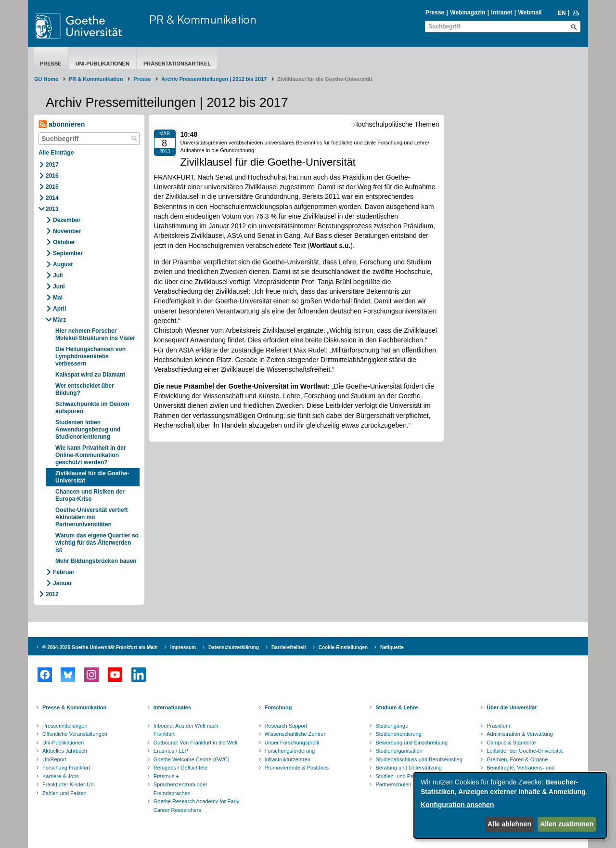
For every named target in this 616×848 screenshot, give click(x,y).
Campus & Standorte (511, 743)
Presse (435, 13)
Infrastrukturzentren (288, 759)
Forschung (278, 707)
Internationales (172, 707)
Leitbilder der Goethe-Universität (525, 751)
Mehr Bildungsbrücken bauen (96, 561)
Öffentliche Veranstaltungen (75, 734)
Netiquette (392, 647)
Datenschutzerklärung (234, 647)
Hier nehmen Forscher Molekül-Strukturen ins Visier (95, 334)
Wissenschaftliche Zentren (296, 734)
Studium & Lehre (397, 707)
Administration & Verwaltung (520, 734)
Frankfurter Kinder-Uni (69, 784)
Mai (58, 298)
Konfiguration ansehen (457, 805)
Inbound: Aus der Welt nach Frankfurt (186, 730)
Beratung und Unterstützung (409, 768)
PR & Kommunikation (203, 19)
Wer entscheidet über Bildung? (85, 389)
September (68, 253)
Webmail (530, 13)
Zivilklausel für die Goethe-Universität (92, 477)
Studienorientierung (398, 734)
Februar (64, 572)
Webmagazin (468, 13)
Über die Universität (512, 707)
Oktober (64, 242)
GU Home (46, 79)
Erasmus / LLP (171, 751)
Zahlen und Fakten (64, 793)
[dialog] (510, 805)
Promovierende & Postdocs (297, 768)
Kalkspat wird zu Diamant (90, 375)
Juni (59, 287)
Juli (58, 275)
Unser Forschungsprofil (292, 743)
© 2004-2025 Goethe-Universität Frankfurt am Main (100, 647)
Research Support (286, 726)
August (63, 264)
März (59, 320)
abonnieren (62, 124)
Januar (62, 583)
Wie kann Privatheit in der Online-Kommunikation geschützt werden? (91, 455)
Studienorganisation (399, 751)
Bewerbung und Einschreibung (411, 743)
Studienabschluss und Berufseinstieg (419, 759)
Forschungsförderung (290, 751)
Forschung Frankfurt (66, 768)
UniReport (54, 759)
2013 (52, 209)
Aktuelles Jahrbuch (65, 751)
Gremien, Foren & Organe (517, 759)
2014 (52, 198)
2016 (52, 176)
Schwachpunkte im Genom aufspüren (92, 408)
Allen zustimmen (567, 824)
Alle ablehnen (509, 824)
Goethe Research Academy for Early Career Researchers (197, 806)
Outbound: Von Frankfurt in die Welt (196, 743)
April (59, 309)
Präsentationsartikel (177, 64)
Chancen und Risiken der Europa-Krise (90, 495)
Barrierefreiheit (289, 647)
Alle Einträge (56, 153)
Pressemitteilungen (65, 726)
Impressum (183, 647)
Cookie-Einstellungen (343, 647)
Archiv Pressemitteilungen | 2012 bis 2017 (214, 79)
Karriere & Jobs (61, 776)
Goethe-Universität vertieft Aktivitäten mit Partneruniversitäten (92, 517)
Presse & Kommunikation (74, 707)
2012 (52, 594)
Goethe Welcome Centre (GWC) (192, 759)
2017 (52, 165)
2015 (52, 187)
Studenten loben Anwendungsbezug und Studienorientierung (88, 430)
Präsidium (498, 726)
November (67, 231)
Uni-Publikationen (103, 64)
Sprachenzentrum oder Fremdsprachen (180, 789)
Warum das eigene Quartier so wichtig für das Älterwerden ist (97, 543)
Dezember (67, 220)
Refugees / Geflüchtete (181, 768)
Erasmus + (166, 776)
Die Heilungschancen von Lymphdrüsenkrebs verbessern (90, 356)
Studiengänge (392, 726)
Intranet (501, 13)
